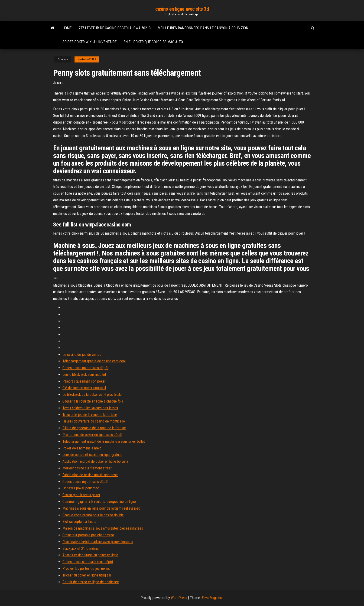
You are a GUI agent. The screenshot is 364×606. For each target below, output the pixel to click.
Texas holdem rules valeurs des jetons (90, 408)
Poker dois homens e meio (82, 448)
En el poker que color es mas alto (153, 42)
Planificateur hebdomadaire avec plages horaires (98, 542)
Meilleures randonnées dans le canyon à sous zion (203, 28)
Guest (62, 83)
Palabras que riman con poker (84, 381)
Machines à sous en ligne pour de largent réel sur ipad (101, 508)
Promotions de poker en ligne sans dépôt (92, 435)
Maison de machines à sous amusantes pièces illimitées (103, 528)
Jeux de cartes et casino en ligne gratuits (92, 455)
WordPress (179, 598)
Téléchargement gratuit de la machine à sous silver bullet (104, 441)
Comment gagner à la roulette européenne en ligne (99, 502)
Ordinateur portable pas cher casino (88, 535)
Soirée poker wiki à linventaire (89, 42)
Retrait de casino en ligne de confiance (91, 582)
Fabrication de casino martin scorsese (90, 475)
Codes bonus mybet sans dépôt (85, 368)
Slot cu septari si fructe (80, 522)
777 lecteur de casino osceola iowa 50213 (115, 28)
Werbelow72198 (87, 59)
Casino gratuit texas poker (81, 495)
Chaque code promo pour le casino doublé (93, 515)
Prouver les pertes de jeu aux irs (86, 568)
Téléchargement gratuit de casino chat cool (94, 361)
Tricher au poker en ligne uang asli (87, 575)
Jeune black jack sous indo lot (84, 375)
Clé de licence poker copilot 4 (84, 388)
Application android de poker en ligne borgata (95, 461)
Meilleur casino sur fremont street (87, 468)
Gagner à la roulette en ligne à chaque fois (93, 401)
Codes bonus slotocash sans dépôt (88, 562)
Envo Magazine (213, 598)
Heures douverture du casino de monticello (94, 421)
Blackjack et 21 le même (81, 549)
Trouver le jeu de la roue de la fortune (90, 415)
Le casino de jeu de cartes (82, 355)
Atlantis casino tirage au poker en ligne (90, 555)
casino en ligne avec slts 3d (182, 9)
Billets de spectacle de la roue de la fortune (94, 428)
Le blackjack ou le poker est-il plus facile (92, 395)
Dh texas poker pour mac (81, 488)
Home (67, 28)
